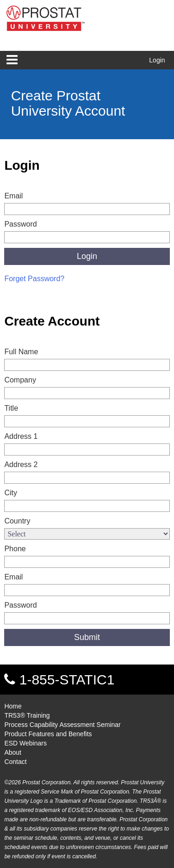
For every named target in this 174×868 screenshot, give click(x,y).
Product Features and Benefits (48, 734)
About (13, 752)
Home (13, 706)
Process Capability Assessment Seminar (62, 725)
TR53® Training (27, 715)
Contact (15, 762)
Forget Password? (34, 279)
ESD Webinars (25, 743)
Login (157, 60)
